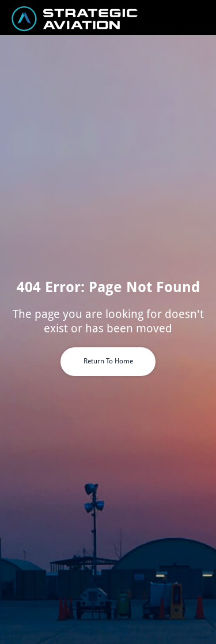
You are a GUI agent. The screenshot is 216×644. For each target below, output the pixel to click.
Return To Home (108, 361)
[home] (56, 19)
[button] (206, 18)
